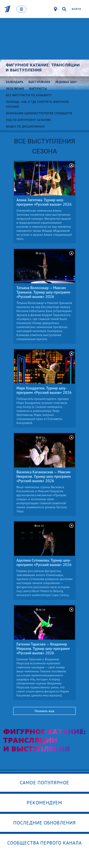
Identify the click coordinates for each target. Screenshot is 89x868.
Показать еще (44, 711)
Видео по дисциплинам (25, 127)
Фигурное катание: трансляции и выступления (43, 68)
